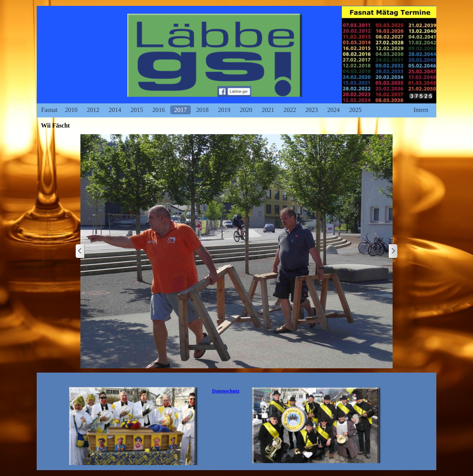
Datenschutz (226, 391)
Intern (421, 110)
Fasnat (50, 110)
